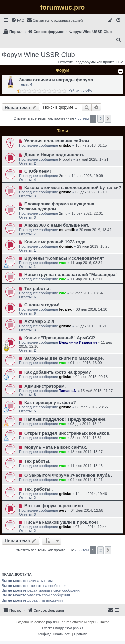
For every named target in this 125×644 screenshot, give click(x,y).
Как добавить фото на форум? (58, 372)
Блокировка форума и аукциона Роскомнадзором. (57, 206)
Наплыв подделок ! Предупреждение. (65, 419)
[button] (108, 119)
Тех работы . (38, 289)
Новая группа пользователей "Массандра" (71, 274)
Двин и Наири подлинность (54, 155)
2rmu (63, 176)
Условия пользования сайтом (57, 141)
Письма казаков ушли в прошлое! (61, 522)
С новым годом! (42, 305)
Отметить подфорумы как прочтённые (91, 62)
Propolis (66, 159)
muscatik (67, 230)
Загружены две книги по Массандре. (64, 358)
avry (63, 510)
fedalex (65, 309)
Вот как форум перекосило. (54, 506)
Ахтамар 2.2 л (39, 321)
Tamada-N (68, 391)
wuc (62, 263)
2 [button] (100, 119)
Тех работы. (37, 461)
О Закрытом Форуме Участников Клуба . (68, 475)
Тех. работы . (39, 489)
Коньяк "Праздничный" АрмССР (60, 338)
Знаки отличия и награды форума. (57, 80)
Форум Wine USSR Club (38, 55)
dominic (66, 246)
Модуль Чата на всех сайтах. (56, 447)
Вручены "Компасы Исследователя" (64, 258)
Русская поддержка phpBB (62, 628)
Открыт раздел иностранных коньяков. (67, 433)
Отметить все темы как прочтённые (44, 118)
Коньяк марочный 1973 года (55, 242)
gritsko (65, 145)
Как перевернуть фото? (50, 403)
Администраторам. (45, 386)
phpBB (51, 622)
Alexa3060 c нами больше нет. (57, 225)
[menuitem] (18, 20)
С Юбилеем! (38, 171)
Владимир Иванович (78, 342)
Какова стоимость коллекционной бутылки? (73, 188)
